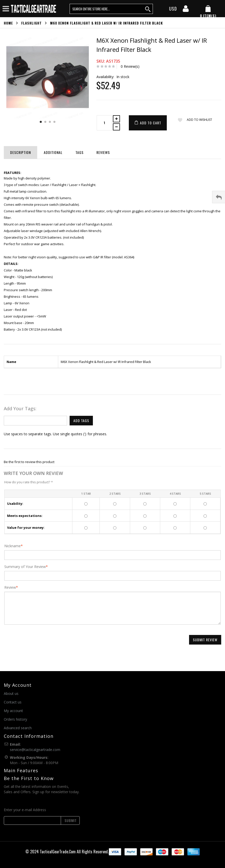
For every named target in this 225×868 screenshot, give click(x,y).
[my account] (186, 10)
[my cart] (208, 12)
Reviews (103, 152)
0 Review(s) (130, 66)
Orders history (15, 719)
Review (10, 587)
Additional (53, 152)
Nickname (13, 546)
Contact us (13, 702)
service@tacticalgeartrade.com (35, 750)
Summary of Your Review (25, 567)
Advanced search (18, 728)
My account (13, 711)
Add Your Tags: (20, 408)
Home (8, 23)
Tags (79, 152)
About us (11, 693)
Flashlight (32, 23)
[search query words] (111, 9)
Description (21, 152)
